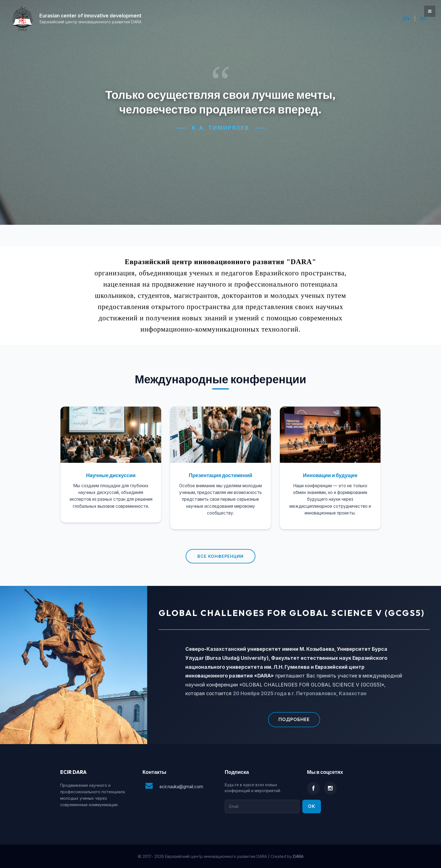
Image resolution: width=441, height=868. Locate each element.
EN (406, 19)
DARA (298, 856)
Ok (312, 806)
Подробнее (294, 719)
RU (423, 19)
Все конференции (220, 556)
